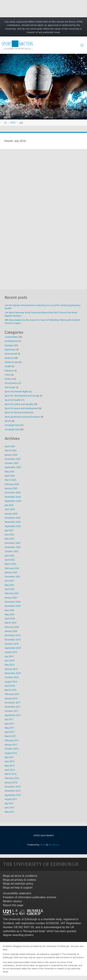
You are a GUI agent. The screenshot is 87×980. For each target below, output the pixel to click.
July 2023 (9, 530)
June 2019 (9, 661)
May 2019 (9, 665)
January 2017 (11, 745)
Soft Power (10, 387)
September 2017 (13, 715)
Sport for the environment (17, 412)
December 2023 (13, 518)
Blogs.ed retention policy (18, 884)
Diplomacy (10, 350)
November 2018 (13, 673)
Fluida (42, 845)
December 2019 (13, 635)
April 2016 (10, 770)
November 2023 (13, 522)
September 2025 (13, 467)
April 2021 (10, 589)
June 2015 (9, 808)
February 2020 (12, 627)
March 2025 (11, 480)
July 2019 (9, 656)
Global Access (12, 362)
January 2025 (11, 488)
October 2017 (12, 711)
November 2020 (13, 606)
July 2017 (9, 719)
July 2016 (9, 757)
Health (8, 366)
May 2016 (9, 766)
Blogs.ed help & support (18, 888)
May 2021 (9, 585)
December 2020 (13, 602)
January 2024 (11, 514)
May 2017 (9, 728)
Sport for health (12, 400)
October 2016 (12, 749)
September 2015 (13, 795)
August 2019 (11, 652)
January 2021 (11, 598)
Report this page (13, 905)
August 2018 (11, 682)
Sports (8, 421)
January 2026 (11, 455)
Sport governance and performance (22, 417)
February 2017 (12, 740)
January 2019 (11, 669)
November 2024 (13, 497)
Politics (8, 379)
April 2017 (10, 732)
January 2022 (11, 572)
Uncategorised (12, 425)
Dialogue (9, 345)
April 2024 (10, 509)
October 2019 (12, 644)
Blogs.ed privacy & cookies (20, 880)
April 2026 (10, 446)
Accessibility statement (17, 893)
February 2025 (12, 484)
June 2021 (9, 581)
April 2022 (10, 560)
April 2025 (10, 476)
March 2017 (11, 736)
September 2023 (13, 526)
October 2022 (12, 551)
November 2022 (13, 547)
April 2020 (10, 619)
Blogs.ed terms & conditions (20, 876)
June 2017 (9, 724)
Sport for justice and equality (19, 404)
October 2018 (12, 677)
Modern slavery (12, 901)
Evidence (9, 358)
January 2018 (11, 698)
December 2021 (13, 577)
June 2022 (9, 556)
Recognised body (34, 931)
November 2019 (13, 640)
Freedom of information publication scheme (30, 897)
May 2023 (9, 539)
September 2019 (13, 648)
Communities (11, 337)
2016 (13, 123)
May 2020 (9, 614)
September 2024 (13, 501)
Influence (9, 371)
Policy (8, 375)
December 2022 (13, 543)
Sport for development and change (22, 396)
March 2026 (11, 450)
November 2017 (13, 707)
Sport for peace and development (21, 408)
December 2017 (13, 703)
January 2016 (11, 782)
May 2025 (9, 472)
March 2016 (11, 774)
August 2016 (11, 753)
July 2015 (9, 803)
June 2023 (9, 535)
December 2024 (13, 493)
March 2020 (11, 623)
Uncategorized (12, 429)
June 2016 (9, 761)
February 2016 (12, 778)
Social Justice (11, 383)
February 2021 (12, 593)
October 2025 (12, 463)
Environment (11, 354)
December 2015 (13, 787)
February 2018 (12, 694)
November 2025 (13, 459)
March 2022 (11, 564)
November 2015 (13, 791)
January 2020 (11, 631)
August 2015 (11, 799)
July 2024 (9, 505)
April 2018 (10, 686)
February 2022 (12, 568)
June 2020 (9, 610)
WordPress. (54, 845)
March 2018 (11, 690)
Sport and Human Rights (17, 392)
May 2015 (9, 812)
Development (11, 341)
